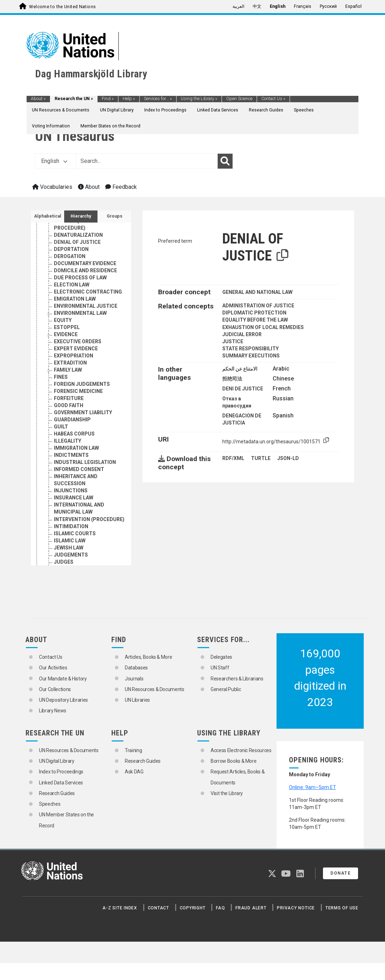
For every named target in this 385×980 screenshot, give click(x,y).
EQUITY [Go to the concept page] (63, 320)
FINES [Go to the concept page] (61, 377)
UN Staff (220, 668)
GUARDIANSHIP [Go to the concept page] (72, 420)
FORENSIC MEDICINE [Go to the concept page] (78, 391)
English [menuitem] (278, 6)
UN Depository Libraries (63, 700)
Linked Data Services (218, 110)
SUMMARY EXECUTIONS (251, 356)
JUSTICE (233, 341)
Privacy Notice (296, 908)
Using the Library (199, 99)
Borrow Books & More (233, 761)
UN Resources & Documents (61, 110)
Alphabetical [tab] (48, 216)
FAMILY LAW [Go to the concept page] (68, 370)
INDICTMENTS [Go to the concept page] (71, 455)
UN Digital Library (117, 110)
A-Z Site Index (120, 908)
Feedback (121, 187)
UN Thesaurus (75, 136)
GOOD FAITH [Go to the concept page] (69, 405)
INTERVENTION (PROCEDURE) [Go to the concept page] (89, 519)
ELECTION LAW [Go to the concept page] (72, 285)
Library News (53, 711)
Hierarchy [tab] (81, 216)
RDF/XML (233, 458)
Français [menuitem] (303, 6)
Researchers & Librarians (237, 679)
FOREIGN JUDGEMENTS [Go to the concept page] (82, 384)
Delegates (221, 657)
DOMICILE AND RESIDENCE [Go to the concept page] (85, 270)
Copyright (193, 908)
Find (108, 99)
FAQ (220, 908)
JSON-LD (288, 458)
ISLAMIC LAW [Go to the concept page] (70, 541)
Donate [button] (341, 873)
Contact (158, 908)
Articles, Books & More (148, 657)
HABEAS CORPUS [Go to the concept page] (74, 434)
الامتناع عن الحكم (240, 369)
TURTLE (261, 458)
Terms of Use (342, 908)
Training (133, 750)
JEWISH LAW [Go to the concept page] (69, 548)
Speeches (304, 110)
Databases (136, 668)
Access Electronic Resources (241, 750)
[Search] (225, 161)
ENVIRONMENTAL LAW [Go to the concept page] (80, 313)
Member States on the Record (110, 126)
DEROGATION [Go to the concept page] (70, 256)
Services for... (158, 99)
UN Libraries (137, 700)
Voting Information (51, 126)
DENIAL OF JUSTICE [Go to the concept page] (77, 242)
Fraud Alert (251, 908)
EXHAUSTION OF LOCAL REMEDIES (263, 327)
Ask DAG (134, 772)
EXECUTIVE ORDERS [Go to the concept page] (78, 341)
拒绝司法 (232, 379)
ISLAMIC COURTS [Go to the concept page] (75, 533)
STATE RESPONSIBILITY (250, 349)
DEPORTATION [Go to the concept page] (71, 249)
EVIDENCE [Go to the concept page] (66, 334)
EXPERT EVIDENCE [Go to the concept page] (76, 349)
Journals (134, 679)
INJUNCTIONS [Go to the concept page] (71, 491)
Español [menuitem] (353, 6)
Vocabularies (52, 187)
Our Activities (53, 668)
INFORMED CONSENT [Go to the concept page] (79, 469)
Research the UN (74, 99)
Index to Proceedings (165, 110)
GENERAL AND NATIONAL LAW (257, 292)
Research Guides (266, 110)
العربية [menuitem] (238, 6)
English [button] (54, 161)
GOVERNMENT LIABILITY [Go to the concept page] (83, 412)
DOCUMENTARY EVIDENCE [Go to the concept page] (85, 263)
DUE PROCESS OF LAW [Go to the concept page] (80, 278)
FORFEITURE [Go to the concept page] (69, 398)
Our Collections (55, 689)
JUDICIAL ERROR (242, 334)
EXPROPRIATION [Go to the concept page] (74, 356)
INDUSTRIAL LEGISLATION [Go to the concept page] (85, 462)
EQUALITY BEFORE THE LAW (255, 320)
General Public (226, 689)
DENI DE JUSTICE (243, 389)
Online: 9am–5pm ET (313, 787)
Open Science (239, 99)
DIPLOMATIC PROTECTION (254, 313)
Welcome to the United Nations (62, 7)
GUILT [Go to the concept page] (61, 427)
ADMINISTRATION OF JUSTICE (258, 306)
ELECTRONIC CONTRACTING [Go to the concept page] (88, 292)
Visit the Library (227, 793)
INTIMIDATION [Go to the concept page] (71, 526)
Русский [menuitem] (328, 6)
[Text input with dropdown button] (147, 161)
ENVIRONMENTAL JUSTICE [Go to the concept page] (86, 306)
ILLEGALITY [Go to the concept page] (68, 441)
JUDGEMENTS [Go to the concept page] (71, 555)
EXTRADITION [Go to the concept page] (70, 363)
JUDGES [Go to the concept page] (64, 562)
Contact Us (273, 99)
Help (129, 99)
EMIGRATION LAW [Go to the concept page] (75, 299)
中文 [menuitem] (257, 6)
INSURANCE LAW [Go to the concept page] (74, 498)
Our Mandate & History (63, 679)
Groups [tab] (115, 216)
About (38, 99)
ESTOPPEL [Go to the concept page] (67, 327)
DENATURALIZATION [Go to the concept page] (78, 235)
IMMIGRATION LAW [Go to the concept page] (76, 448)
